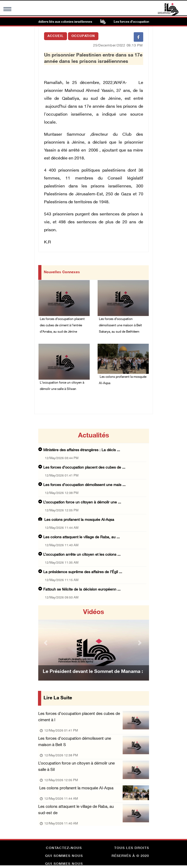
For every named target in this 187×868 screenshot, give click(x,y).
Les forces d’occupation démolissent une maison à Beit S (75, 742)
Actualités (93, 436)
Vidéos (93, 612)
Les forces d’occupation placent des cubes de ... (84, 468)
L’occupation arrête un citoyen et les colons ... (82, 555)
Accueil (56, 36)
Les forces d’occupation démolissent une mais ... (84, 485)
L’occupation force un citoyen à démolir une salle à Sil (76, 767)
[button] (47, 643)
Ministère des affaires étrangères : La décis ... (82, 450)
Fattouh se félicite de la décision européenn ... (82, 590)
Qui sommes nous (64, 856)
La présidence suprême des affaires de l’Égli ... (83, 572)
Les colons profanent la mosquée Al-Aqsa (123, 380)
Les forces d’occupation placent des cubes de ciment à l (79, 717)
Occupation (83, 36)
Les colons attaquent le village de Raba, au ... (81, 537)
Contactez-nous (64, 848)
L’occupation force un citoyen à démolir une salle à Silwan (62, 386)
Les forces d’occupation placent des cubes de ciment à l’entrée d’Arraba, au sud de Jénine (62, 325)
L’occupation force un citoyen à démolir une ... (82, 503)
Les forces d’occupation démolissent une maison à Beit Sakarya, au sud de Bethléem (120, 325)
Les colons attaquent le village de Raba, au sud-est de (76, 810)
